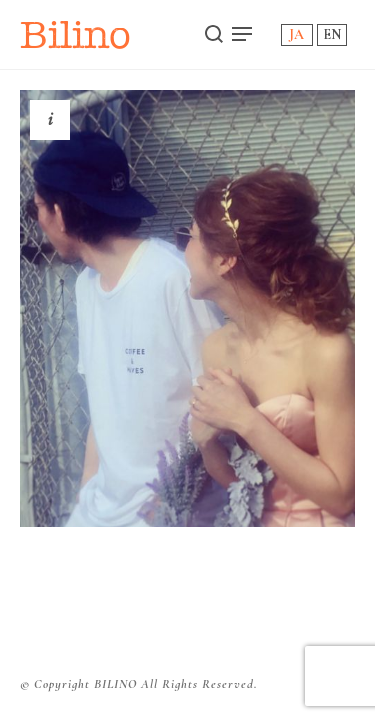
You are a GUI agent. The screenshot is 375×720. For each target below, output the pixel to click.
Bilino (75, 34)
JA (296, 34)
